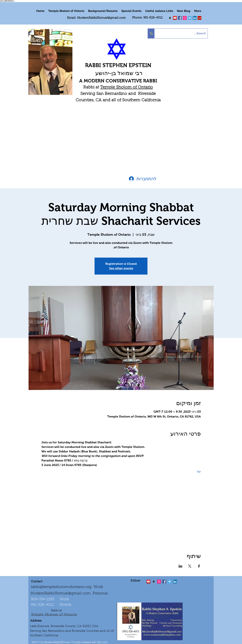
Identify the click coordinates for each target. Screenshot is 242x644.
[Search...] (184, 33)
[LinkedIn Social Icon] (195, 18)
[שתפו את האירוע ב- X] (190, 566)
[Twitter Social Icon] (190, 18)
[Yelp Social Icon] (199, 18)
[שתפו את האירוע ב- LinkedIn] (180, 566)
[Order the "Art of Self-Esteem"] (154, 582)
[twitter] (175, 18)
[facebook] (180, 18)
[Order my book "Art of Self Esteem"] (170, 18)
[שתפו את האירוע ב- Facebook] (199, 566)
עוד (199, 472)
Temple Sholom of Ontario (127, 88)
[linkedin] (185, 18)
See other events (121, 268)
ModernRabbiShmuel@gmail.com (101, 18)
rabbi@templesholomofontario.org (61, 587)
